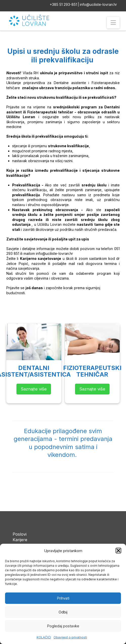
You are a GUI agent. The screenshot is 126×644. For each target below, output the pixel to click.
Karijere (20, 540)
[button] (118, 551)
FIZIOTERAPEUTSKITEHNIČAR (92, 371)
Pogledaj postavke (63, 626)
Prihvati (63, 598)
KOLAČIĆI (44, 637)
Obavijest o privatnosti (70, 637)
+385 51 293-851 (63, 4)
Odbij (63, 612)
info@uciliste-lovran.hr (98, 4)
